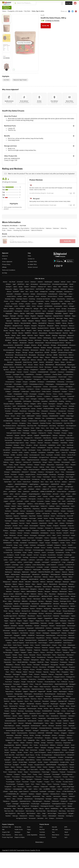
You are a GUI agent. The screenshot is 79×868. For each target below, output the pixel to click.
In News (5, 259)
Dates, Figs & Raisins (23, 228)
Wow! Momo (56, 835)
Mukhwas (57, 228)
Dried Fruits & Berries (38, 228)
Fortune (67, 835)
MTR (66, 827)
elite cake (55, 830)
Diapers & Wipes (20, 837)
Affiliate (4, 267)
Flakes (29, 830)
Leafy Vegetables (32, 835)
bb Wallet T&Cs (32, 264)
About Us (5, 256)
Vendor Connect (33, 267)
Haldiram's (43, 837)
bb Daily (5, 273)
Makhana (49, 228)
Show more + (39, 842)
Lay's (66, 837)
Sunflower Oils (7, 827)
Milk (3, 830)
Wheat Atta (18, 827)
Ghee (29, 827)
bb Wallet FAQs (32, 262)
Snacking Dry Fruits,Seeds (22, 230)
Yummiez (42, 832)
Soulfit (43, 15)
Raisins (10, 230)
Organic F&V (6, 832)
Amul (41, 827)
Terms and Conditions (9, 270)
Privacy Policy (6, 264)
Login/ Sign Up (69, 3)
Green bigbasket (7, 262)
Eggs (29, 832)
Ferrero (54, 837)
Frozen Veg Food (7, 837)
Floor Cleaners (7, 835)
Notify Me (46, 26)
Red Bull (42, 830)
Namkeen (17, 832)
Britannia (42, 835)
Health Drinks (19, 830)
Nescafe (54, 827)
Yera (53, 832)
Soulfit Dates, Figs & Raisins (16, 237)
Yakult (66, 832)
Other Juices (18, 835)
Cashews (13, 228)
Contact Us (31, 259)
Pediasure (67, 830)
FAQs (29, 256)
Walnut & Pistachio (37, 230)
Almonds (5, 228)
